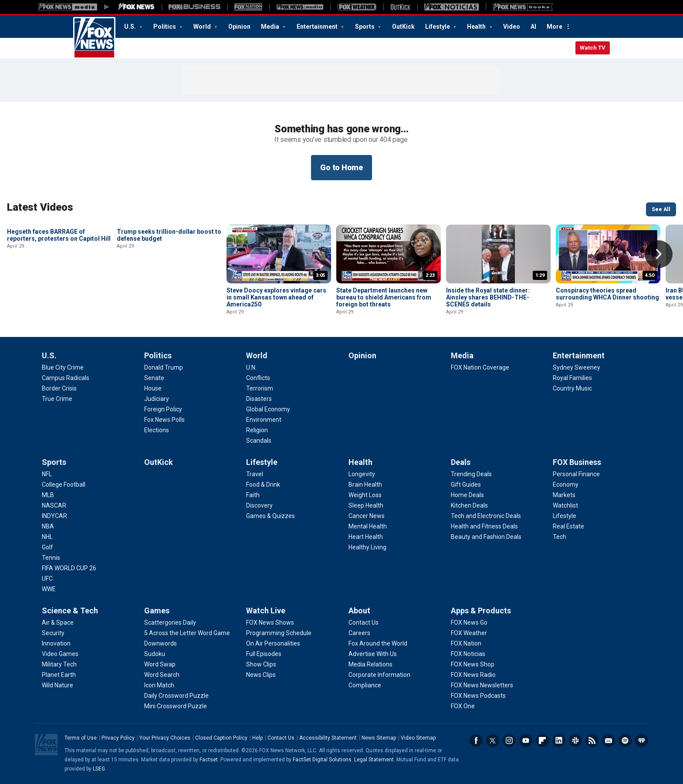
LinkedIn (559, 740)
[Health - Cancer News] (367, 516)
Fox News (94, 38)
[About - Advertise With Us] (373, 654)
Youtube (526, 740)
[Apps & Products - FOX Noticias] (468, 654)
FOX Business (577, 462)
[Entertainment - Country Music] (572, 388)
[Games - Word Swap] (160, 664)
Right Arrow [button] (659, 254)
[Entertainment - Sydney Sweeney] (576, 367)
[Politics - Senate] (154, 378)
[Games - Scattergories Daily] (170, 622)
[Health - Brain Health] (365, 485)
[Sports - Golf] (47, 547)
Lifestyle (438, 27)
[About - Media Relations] (370, 664)
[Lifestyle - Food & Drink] (263, 485)
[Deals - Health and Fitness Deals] (484, 526)
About (359, 611)
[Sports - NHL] (47, 537)
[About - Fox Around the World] (378, 643)
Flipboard (542, 740)
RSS (592, 740)
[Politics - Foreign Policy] (163, 409)
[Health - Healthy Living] (367, 547)
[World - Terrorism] (260, 388)
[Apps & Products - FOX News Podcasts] (478, 696)
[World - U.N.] (251, 367)
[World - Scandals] (259, 441)
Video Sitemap (418, 738)
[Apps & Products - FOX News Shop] (473, 664)
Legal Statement (374, 760)
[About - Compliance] (365, 685)
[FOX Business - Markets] (564, 495)
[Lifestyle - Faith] (253, 495)
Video (512, 27)
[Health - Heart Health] (366, 537)
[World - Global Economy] (268, 409)
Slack (575, 740)
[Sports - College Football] (64, 485)
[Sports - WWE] (49, 589)
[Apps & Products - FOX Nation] (466, 643)
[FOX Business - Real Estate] (568, 526)
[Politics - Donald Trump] (164, 367)
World (203, 27)
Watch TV (593, 48)
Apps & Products (481, 611)
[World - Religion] (257, 430)
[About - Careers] (359, 633)
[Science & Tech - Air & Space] (58, 622)
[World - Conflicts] (258, 378)
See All (661, 209)
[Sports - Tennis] (51, 558)
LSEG (99, 769)
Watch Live (266, 611)
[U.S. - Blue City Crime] (63, 367)
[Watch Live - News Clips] (261, 675)
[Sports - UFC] (47, 579)
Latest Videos (40, 207)
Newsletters (609, 740)
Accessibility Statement (328, 738)
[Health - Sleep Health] (366, 505)
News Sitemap (379, 738)
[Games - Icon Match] (159, 685)
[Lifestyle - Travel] (255, 474)
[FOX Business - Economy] (566, 485)
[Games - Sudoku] (155, 654)
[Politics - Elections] (157, 430)
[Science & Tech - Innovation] (56, 643)
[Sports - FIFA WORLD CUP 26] (69, 568)
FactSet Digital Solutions (322, 760)
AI (533, 27)
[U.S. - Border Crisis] (59, 388)
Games (157, 611)
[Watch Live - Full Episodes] (264, 654)
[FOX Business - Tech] (560, 537)
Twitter (493, 740)
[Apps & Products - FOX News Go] (469, 622)
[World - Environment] (264, 420)
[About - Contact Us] (363, 622)
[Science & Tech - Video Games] (60, 654)
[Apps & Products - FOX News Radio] (473, 675)
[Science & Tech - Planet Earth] (59, 675)
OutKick (403, 27)
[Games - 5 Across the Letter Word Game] (187, 633)
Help (257, 738)
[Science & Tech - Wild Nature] (57, 685)
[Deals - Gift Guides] (466, 485)
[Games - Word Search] (162, 675)
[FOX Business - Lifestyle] (565, 516)
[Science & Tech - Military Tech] (59, 664)
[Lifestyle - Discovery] (259, 505)
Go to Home (341, 167)
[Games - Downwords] (161, 643)
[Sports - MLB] (48, 495)
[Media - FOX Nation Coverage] (480, 367)
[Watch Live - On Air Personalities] (273, 643)
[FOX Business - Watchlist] (565, 505)
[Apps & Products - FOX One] (463, 706)
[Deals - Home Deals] (467, 495)
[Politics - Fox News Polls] (164, 420)
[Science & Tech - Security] (53, 633)
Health (477, 27)
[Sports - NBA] (48, 526)
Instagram (509, 740)
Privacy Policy (118, 738)
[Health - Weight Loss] (365, 495)
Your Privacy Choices (165, 738)
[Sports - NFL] (47, 474)
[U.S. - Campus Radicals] (66, 378)
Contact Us (281, 738)
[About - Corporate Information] (379, 675)
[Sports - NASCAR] (54, 505)
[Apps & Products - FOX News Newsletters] (482, 685)
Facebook (476, 740)
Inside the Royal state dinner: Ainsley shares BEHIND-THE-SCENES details (488, 297)
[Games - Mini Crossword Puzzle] (176, 706)
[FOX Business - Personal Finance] (576, 474)
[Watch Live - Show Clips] (261, 664)
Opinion (239, 27)
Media (271, 27)
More (555, 27)
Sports (365, 27)
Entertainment (318, 27)
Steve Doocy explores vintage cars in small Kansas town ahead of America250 (276, 297)
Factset (209, 760)
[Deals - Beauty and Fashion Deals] (486, 537)
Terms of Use (81, 738)
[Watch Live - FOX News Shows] (270, 622)
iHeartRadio (642, 740)
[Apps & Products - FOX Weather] (469, 633)
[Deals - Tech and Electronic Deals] (486, 516)
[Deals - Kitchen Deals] (469, 505)
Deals (461, 462)
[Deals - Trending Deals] (471, 474)
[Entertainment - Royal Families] (572, 378)
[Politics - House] (153, 388)
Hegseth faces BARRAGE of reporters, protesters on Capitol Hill (59, 294)
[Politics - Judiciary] (157, 399)
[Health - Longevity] (362, 474)
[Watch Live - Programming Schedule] (279, 633)
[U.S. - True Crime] (57, 399)
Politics (165, 27)
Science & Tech (70, 611)
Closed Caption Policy (221, 738)
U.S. (131, 27)
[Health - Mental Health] (368, 526)
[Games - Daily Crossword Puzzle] (176, 696)
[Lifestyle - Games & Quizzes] (270, 516)
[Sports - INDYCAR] (54, 516)
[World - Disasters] (259, 399)
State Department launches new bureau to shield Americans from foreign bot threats (384, 297)
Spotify (625, 740)
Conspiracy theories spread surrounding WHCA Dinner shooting (607, 294)
